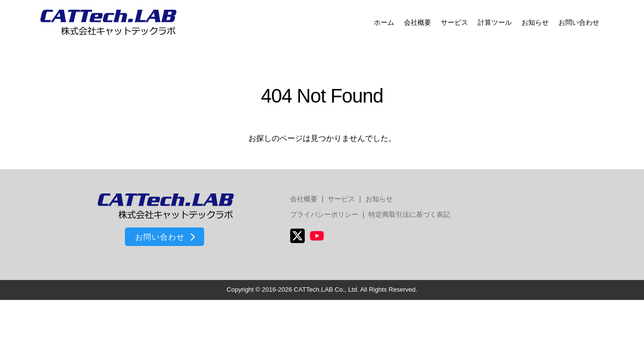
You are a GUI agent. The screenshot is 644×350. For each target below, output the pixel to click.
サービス (454, 22)
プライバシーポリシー (324, 214)
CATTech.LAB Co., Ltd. (326, 289)
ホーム (384, 22)
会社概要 (418, 22)
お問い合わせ (579, 22)
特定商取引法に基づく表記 (409, 214)
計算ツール (495, 22)
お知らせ (535, 22)
